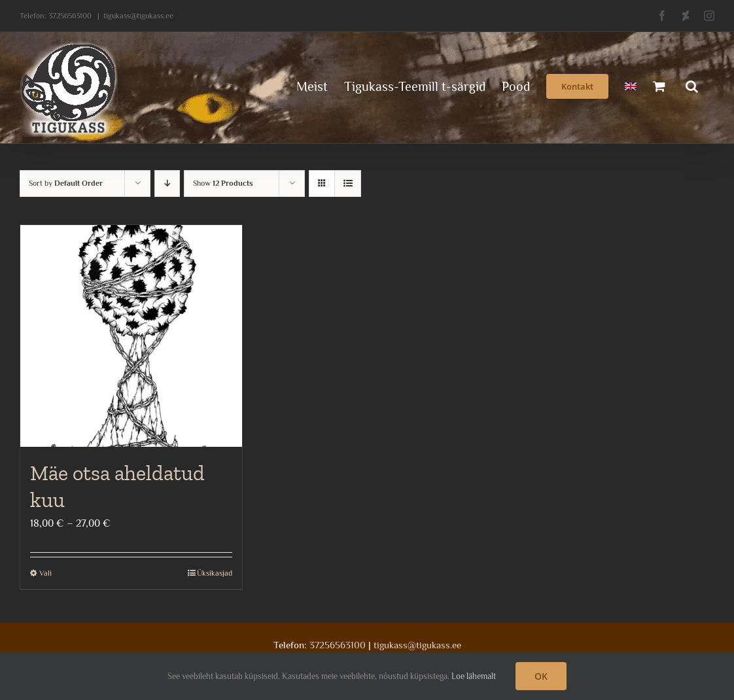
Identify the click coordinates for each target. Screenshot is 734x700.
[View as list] (348, 184)
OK (541, 676)
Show (223, 183)
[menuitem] (631, 85)
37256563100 (70, 16)
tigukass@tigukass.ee (138, 16)
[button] (692, 85)
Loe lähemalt (474, 676)
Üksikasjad (215, 573)
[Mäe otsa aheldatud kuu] (131, 336)
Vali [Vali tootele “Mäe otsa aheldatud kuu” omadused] (45, 573)
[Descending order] (167, 184)
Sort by (66, 183)
